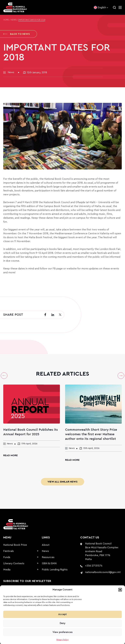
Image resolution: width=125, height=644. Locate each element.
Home (6, 20)
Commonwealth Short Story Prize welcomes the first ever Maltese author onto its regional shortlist (91, 435)
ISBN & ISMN (49, 564)
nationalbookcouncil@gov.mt (103, 573)
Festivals (8, 551)
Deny (63, 623)
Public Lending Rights (55, 570)
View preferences (63, 632)
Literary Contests (14, 564)
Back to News (17, 34)
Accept (62, 614)
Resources (48, 558)
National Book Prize (15, 545)
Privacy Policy (62, 640)
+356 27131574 (94, 566)
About (46, 545)
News (14, 20)
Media (7, 570)
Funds (7, 558)
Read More (10, 456)
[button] (120, 590)
